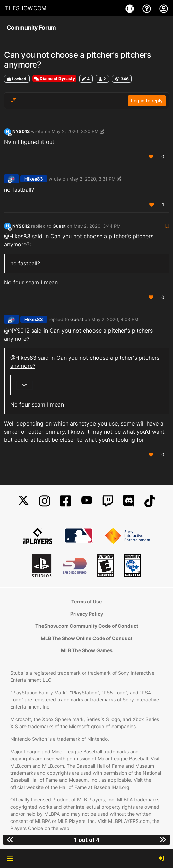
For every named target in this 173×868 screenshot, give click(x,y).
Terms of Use (86, 601)
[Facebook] (66, 501)
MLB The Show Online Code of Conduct (86, 638)
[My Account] (164, 8)
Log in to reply (147, 101)
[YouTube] (87, 501)
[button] (10, 858)
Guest (59, 226)
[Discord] (129, 501)
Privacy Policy (87, 614)
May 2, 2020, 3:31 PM (92, 179)
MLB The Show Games (87, 650)
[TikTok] (150, 501)
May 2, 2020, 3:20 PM (75, 131)
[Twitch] (108, 501)
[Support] (148, 8)
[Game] (131, 8)
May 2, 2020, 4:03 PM (115, 319)
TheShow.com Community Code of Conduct (87, 626)
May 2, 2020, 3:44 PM (97, 226)
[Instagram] (45, 501)
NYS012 (21, 131)
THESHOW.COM (26, 8)
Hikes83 (34, 179)
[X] (23, 501)
